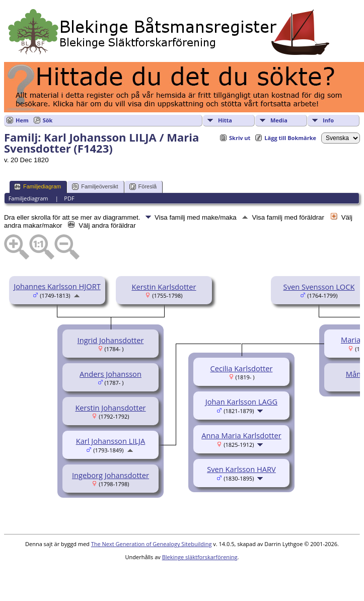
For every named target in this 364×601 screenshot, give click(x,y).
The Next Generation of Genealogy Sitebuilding (152, 544)
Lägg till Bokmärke (290, 138)
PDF (69, 198)
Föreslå (143, 187)
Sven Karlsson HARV (241, 469)
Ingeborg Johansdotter (111, 475)
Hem (22, 120)
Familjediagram (38, 187)
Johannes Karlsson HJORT (57, 286)
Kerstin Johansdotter (110, 408)
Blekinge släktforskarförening (200, 557)
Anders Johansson (111, 374)
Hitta (225, 120)
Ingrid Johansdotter (111, 340)
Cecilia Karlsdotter (242, 368)
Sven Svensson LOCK (319, 287)
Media (279, 120)
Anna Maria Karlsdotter (241, 435)
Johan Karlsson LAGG (241, 402)
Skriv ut (240, 138)
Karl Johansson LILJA (111, 441)
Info (328, 120)
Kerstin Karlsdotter (164, 287)
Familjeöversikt (95, 187)
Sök (48, 120)
